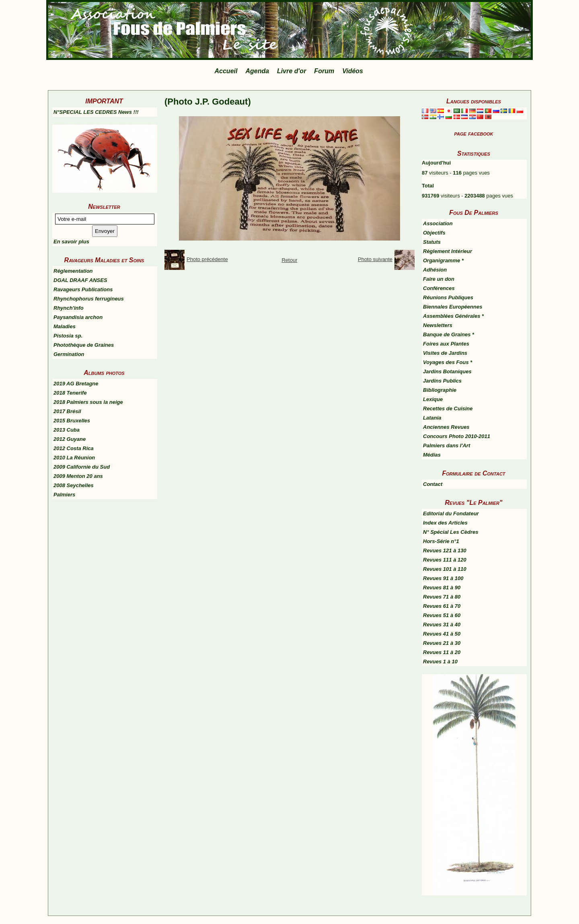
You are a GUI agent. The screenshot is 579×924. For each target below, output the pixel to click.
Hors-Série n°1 (441, 541)
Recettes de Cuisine (448, 408)
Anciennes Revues (446, 427)
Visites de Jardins (445, 353)
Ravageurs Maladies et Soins (104, 260)
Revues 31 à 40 (442, 625)
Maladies (65, 326)
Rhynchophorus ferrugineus (89, 299)
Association (438, 223)
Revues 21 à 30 (442, 643)
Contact (433, 484)
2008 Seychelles (74, 485)
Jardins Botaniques (447, 371)
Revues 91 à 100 (443, 578)
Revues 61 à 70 (442, 606)
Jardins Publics (442, 381)
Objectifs (434, 233)
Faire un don (439, 279)
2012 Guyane (70, 439)
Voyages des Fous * (448, 362)
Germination (69, 354)
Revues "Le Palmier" (474, 503)
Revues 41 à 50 (442, 634)
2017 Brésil (67, 411)
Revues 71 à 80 (442, 597)
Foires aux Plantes (446, 344)
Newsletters (438, 325)
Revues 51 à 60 (442, 615)
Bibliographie (440, 390)
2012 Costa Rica (74, 448)
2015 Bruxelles (72, 421)
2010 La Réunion (74, 458)
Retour (289, 260)
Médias (432, 455)
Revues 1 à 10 (440, 662)
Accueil (226, 71)
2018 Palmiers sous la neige (88, 402)
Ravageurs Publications (83, 289)
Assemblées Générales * (453, 316)
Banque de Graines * (449, 334)
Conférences (439, 288)
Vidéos (353, 71)
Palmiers (64, 495)
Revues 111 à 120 (445, 560)
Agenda (257, 71)
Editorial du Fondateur (451, 513)
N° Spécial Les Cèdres (451, 532)
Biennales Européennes (453, 307)
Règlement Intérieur (448, 251)
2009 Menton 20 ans (78, 476)
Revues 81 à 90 (442, 588)
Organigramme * (443, 260)
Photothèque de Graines (84, 345)
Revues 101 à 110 (445, 569)
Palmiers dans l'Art (447, 446)
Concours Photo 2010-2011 (457, 436)
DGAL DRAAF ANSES (80, 280)
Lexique (433, 399)
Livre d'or (292, 71)
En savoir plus (71, 242)
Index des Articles (445, 523)
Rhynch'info (69, 308)
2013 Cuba (67, 430)
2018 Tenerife (70, 393)
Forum (324, 71)
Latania (432, 418)
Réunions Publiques (448, 297)
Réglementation (73, 271)
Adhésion (435, 270)
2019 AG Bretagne (76, 384)
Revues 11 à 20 (442, 652)
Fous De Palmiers (474, 213)
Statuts (432, 242)
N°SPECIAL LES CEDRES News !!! (96, 112)
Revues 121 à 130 (445, 550)
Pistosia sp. (68, 336)
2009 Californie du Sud (82, 467)
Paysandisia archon (78, 317)
